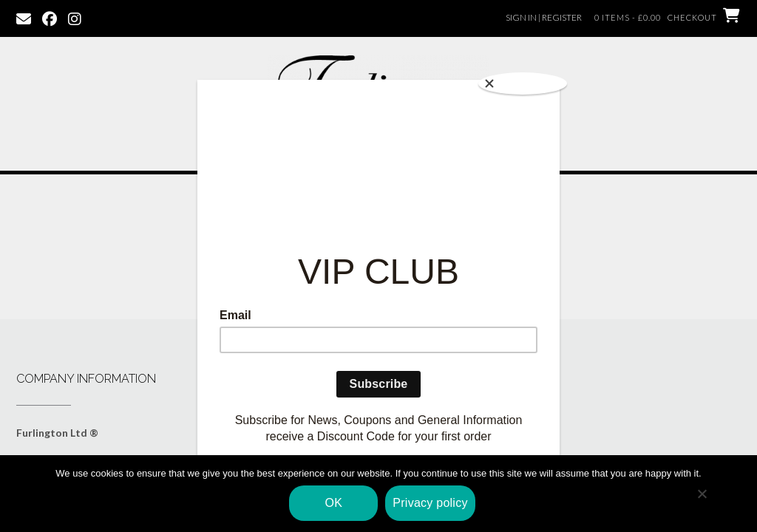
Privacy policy (430, 503)
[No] (702, 494)
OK (334, 503)
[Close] (523, 83)
